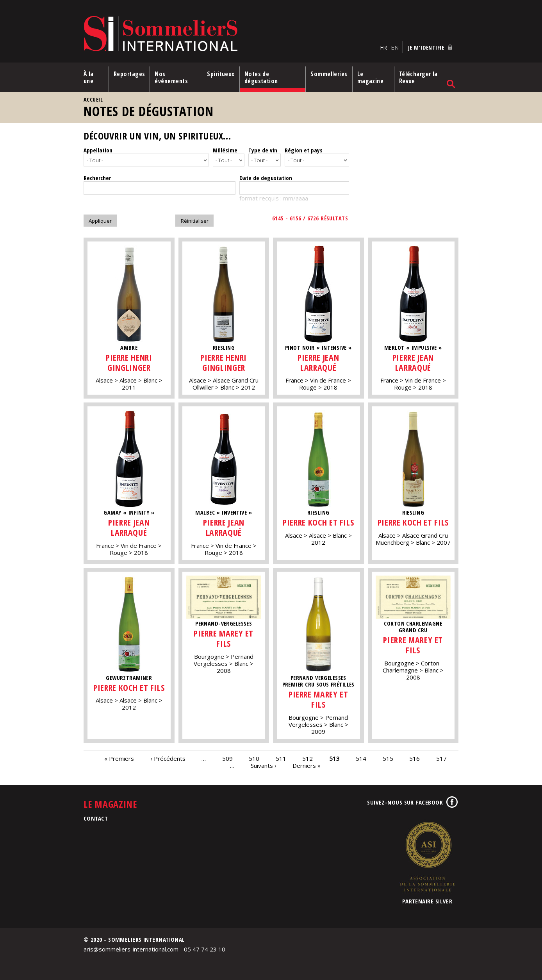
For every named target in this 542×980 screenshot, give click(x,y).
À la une (89, 77)
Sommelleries (329, 74)
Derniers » (307, 765)
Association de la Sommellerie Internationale (427, 857)
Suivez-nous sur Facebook (405, 802)
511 (281, 758)
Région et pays (304, 150)
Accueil (93, 99)
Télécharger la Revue (418, 77)
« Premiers (119, 758)
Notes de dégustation (261, 77)
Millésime (225, 150)
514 (361, 758)
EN (395, 47)
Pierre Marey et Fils (224, 638)
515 (388, 758)
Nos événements (171, 77)
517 (441, 758)
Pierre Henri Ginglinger (129, 362)
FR (383, 47)
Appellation (98, 150)
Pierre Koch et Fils (318, 522)
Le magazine (371, 77)
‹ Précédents (168, 758)
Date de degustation (266, 178)
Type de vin (263, 150)
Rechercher (97, 178)
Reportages (129, 74)
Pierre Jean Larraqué (318, 362)
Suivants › (264, 765)
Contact (96, 818)
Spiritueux (221, 74)
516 (415, 758)
